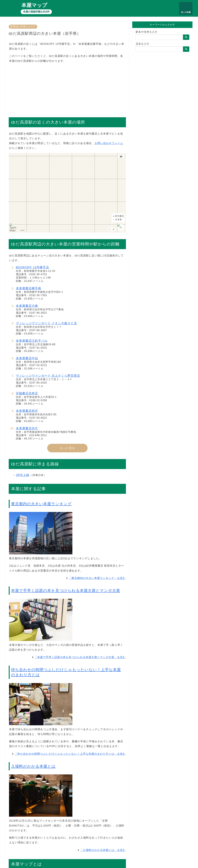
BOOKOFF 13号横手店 (32, 267)
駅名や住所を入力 (147, 32)
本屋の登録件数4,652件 (36, 12)
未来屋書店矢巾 (27, 428)
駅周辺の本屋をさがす (23, 26)
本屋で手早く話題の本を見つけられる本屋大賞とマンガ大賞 (66, 591)
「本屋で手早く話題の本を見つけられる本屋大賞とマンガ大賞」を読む (80, 657)
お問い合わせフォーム (109, 143)
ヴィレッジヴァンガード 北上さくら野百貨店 (48, 376)
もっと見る (67, 448)
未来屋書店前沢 (27, 411)
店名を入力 (142, 44)
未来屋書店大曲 (27, 306)
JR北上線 (23, 475)
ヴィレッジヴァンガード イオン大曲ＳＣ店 (46, 323)
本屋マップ (34, 5)
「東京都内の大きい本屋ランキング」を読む (97, 578)
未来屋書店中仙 (27, 358)
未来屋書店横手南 (29, 288)
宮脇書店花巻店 (27, 393)
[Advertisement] (67, 89)
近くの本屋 (186, 12)
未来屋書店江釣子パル (32, 341)
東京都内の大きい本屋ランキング (41, 504)
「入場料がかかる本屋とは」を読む (103, 850)
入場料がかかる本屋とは (33, 766)
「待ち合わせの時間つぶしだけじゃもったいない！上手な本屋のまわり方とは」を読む (70, 754)
